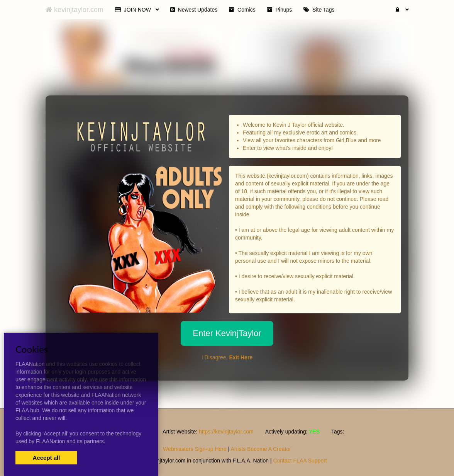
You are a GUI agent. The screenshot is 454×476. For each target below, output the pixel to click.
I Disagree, (227, 357)
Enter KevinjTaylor (227, 333)
